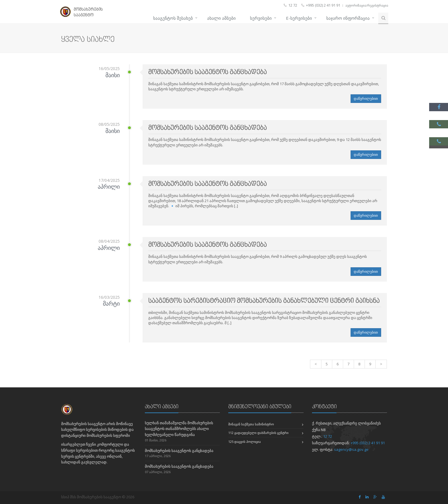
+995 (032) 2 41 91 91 (368, 443)
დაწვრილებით (366, 98)
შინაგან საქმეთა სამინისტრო (251, 424)
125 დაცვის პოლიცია (245, 442)
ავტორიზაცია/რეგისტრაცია (367, 5)
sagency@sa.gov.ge (351, 449)
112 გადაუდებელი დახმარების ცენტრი (258, 433)
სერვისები (261, 18)
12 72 (328, 436)
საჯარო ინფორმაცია (348, 18)
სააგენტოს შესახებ (173, 18)
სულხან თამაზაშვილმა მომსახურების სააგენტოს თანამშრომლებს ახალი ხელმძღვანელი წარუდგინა (179, 429)
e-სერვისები (299, 18)
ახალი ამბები (221, 18)
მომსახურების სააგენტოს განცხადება (179, 451)
